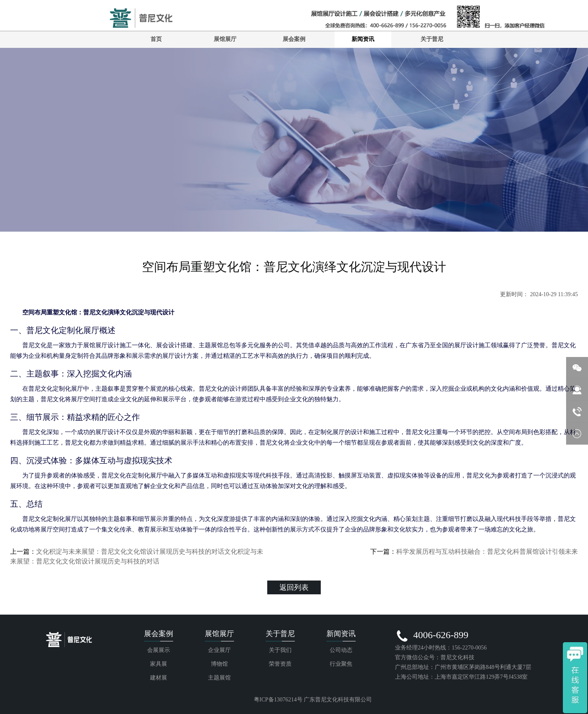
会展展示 (159, 650)
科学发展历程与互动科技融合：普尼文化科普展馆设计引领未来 (487, 552)
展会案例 (294, 39)
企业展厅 (219, 650)
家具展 (159, 664)
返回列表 (294, 587)
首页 (156, 39)
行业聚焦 (341, 664)
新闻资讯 (363, 39)
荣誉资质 (280, 664)
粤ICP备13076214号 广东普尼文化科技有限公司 (313, 700)
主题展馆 (219, 678)
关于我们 (280, 650)
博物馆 (219, 664)
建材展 (159, 678)
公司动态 (341, 650)
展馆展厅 (225, 39)
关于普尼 (432, 39)
